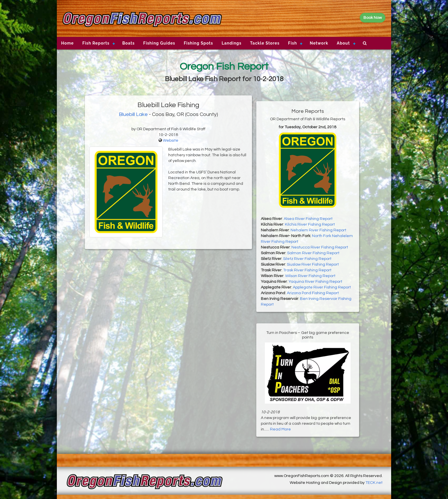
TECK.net (374, 483)
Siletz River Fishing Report (307, 259)
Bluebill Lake (133, 114)
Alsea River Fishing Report (308, 219)
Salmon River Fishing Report (313, 253)
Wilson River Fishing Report (310, 276)
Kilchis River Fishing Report (310, 225)
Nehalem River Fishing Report (318, 230)
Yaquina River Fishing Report (315, 282)
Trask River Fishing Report (307, 270)
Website (171, 141)
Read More (280, 429)
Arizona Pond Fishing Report (313, 293)
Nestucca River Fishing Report (320, 247)
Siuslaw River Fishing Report (313, 264)
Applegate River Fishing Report (322, 287)
